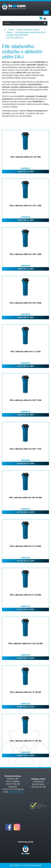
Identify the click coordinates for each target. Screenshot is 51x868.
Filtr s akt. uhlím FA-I (15, 38)
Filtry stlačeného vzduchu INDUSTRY (31, 32)
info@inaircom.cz (16, 792)
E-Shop (11, 30)
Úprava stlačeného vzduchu (28, 30)
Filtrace (9, 32)
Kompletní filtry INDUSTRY (17, 35)
